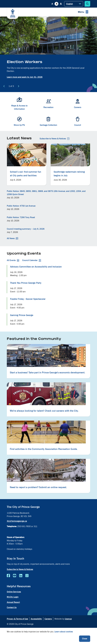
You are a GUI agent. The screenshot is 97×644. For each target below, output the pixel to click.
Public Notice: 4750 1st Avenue (21, 206)
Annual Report (13, 602)
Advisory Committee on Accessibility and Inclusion (36, 267)
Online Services (14, 592)
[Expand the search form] (87, 4)
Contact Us (12, 607)
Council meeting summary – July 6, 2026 (26, 229)
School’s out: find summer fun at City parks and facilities (26, 174)
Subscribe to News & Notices (55, 139)
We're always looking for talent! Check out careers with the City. (44, 411)
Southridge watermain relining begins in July (69, 174)
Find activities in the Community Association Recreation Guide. (44, 449)
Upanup (68, 619)
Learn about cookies (64, 632)
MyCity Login (13, 597)
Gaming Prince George (22, 315)
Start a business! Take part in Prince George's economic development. (47, 373)
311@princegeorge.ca (17, 521)
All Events (13, 260)
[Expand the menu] (83, 12)
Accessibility (36, 619)
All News (13, 238)
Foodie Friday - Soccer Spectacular (28, 299)
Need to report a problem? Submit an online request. (38, 487)
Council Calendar (32, 260)
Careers (48, 619)
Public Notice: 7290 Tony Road (21, 217)
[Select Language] (74, 4)
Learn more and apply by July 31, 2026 (25, 77)
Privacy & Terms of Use (17, 619)
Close (85, 639)
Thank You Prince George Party (26, 283)
